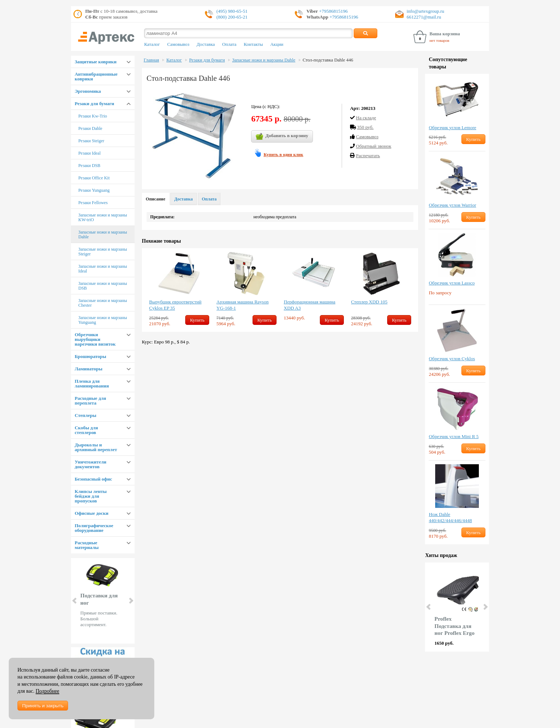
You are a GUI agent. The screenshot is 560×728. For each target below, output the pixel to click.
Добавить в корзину (282, 136)
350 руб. (365, 127)
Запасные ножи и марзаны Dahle (103, 234)
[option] (179, 290)
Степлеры (85, 415)
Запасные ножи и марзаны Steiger (103, 252)
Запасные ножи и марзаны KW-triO (103, 217)
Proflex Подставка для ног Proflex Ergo (454, 626)
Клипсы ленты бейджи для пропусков (91, 496)
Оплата (229, 44)
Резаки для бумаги (94, 104)
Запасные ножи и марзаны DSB (103, 286)
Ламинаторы (88, 369)
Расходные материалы (87, 545)
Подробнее (47, 691)
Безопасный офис (93, 479)
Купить (197, 320)
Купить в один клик (283, 155)
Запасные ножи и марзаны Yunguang (103, 320)
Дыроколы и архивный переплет (96, 447)
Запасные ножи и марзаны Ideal (103, 269)
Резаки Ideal (89, 153)
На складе (366, 118)
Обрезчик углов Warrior (452, 205)
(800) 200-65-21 (232, 17)
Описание (156, 199)
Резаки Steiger (91, 141)
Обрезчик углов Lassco (452, 283)
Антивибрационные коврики (96, 76)
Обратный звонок (374, 146)
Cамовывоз (367, 137)
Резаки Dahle (90, 128)
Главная (151, 60)
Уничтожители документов (90, 464)
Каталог (152, 44)
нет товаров (439, 40)
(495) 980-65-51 (232, 11)
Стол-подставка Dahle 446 (328, 60)
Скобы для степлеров (86, 430)
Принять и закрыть (43, 706)
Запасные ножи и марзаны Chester (103, 303)
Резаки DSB (89, 166)
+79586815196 (333, 11)
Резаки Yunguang (94, 190)
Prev (75, 601)
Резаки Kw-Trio (93, 116)
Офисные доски (92, 513)
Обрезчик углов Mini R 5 (454, 436)
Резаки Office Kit (94, 178)
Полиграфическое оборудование (94, 528)
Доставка (206, 44)
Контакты (253, 44)
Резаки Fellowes (93, 203)
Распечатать (368, 156)
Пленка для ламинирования (92, 383)
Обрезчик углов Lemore (452, 128)
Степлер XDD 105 (369, 302)
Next (131, 601)
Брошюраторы (90, 356)
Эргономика (88, 91)
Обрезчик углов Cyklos (452, 359)
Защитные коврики (96, 62)
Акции (277, 44)
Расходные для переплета (90, 401)
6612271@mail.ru (424, 17)
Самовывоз (178, 44)
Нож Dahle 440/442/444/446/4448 (450, 517)
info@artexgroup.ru (426, 11)
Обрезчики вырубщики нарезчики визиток (95, 339)
